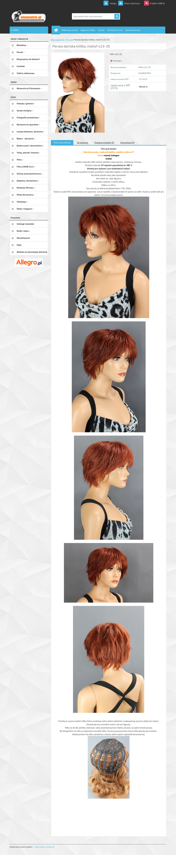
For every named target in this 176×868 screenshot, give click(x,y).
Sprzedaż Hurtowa (133, 30)
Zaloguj (113, 3)
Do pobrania (82, 143)
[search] (117, 17)
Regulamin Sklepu (88, 30)
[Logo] (29, 16)
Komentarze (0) (127, 143)
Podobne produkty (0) (104, 143)
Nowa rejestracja (132, 3)
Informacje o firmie (115, 30)
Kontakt (101, 30)
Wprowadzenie (58, 40)
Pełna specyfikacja (62, 143)
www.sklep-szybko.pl (44, 847)
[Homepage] (57, 30)
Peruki (69, 40)
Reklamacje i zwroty (70, 30)
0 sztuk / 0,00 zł (157, 3)
